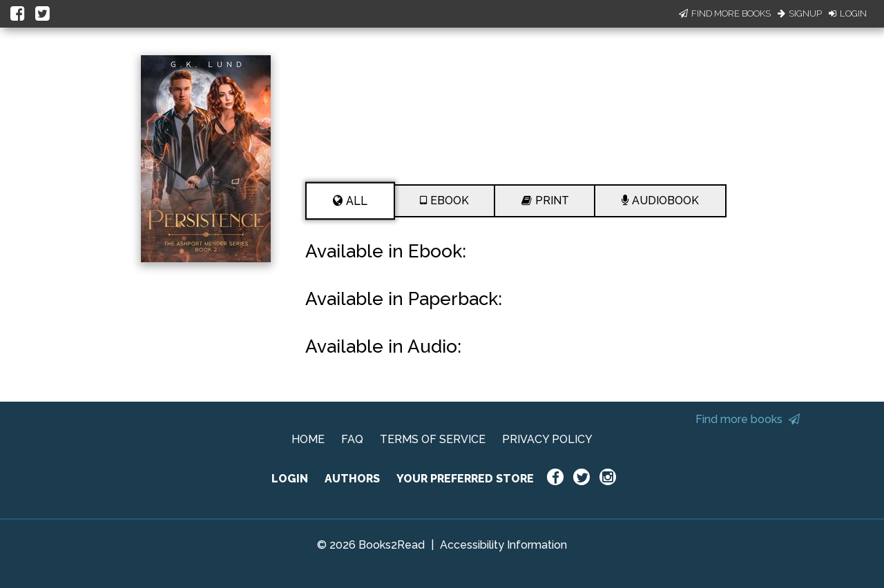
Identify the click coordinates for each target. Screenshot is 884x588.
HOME (308, 439)
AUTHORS (352, 479)
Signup (800, 13)
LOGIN (290, 479)
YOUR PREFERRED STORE (465, 479)
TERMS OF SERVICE (433, 439)
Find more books (748, 419)
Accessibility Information (503, 545)
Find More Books (725, 13)
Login (848, 13)
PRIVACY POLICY (547, 439)
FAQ (352, 439)
